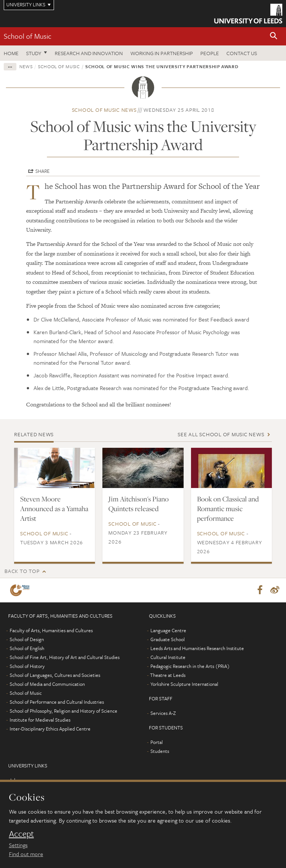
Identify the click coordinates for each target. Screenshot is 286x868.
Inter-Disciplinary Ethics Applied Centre (50, 729)
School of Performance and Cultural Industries (57, 702)
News (26, 66)
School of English (27, 649)
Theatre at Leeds (168, 675)
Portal (157, 742)
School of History (27, 666)
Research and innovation (89, 53)
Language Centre (168, 631)
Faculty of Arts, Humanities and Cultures (51, 631)
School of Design (27, 640)
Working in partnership (162, 53)
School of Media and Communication (47, 684)
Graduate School (168, 640)
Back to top (22, 571)
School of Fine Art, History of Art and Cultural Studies (65, 658)
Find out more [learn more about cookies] (26, 854)
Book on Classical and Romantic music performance (228, 509)
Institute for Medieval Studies (40, 720)
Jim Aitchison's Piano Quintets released (139, 504)
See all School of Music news (221, 434)
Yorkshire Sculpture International (184, 684)
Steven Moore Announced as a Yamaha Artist (54, 509)
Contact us (242, 53)
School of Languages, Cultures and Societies (55, 675)
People (210, 53)
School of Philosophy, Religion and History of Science (63, 711)
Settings (18, 845)
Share (42, 171)
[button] (274, 36)
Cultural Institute (168, 658)
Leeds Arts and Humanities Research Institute (197, 649)
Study (34, 53)
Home (11, 53)
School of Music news (104, 110)
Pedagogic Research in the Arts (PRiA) (190, 666)
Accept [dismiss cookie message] (21, 834)
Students (160, 751)
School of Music (28, 36)
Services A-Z (163, 713)
